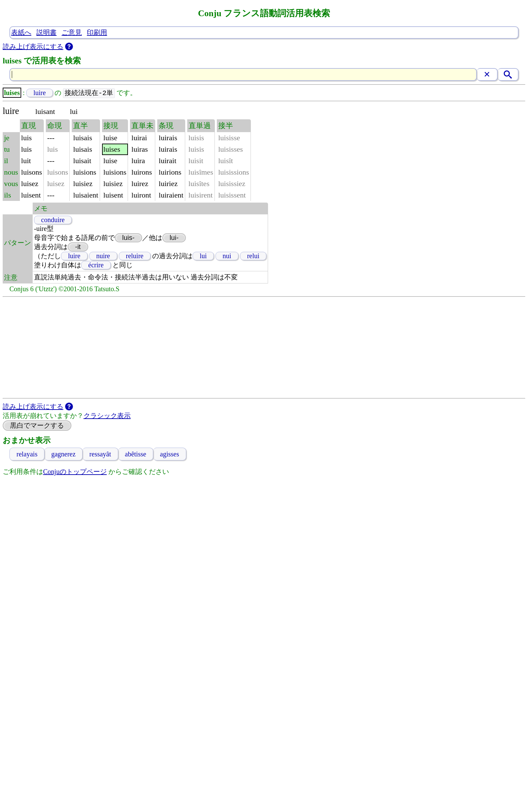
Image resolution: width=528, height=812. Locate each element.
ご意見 (72, 32)
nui (227, 256)
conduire (53, 220)
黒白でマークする (37, 426)
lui (203, 256)
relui (253, 256)
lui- (174, 238)
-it (78, 247)
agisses (170, 454)
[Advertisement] (264, 348)
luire (40, 93)
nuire (103, 256)
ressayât (100, 454)
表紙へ (21, 32)
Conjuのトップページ (75, 472)
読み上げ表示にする (33, 47)
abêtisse (136, 454)
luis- (128, 238)
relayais (27, 454)
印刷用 (97, 32)
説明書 (46, 32)
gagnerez (63, 454)
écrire (96, 265)
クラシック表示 (107, 416)
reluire (135, 256)
